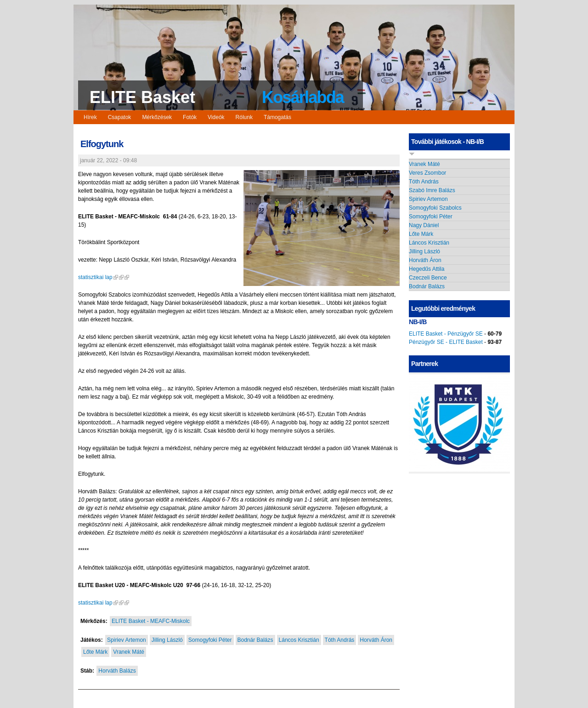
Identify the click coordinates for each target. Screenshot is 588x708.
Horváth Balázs (117, 671)
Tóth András (340, 640)
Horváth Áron (376, 640)
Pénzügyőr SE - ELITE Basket (446, 342)
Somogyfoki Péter (210, 640)
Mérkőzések (157, 117)
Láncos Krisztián (299, 640)
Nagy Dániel (424, 225)
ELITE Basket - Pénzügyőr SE (446, 334)
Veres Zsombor (427, 173)
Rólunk (244, 117)
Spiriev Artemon (127, 640)
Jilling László (167, 640)
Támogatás (277, 117)
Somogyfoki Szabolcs (435, 208)
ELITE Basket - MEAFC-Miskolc (151, 621)
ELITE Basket (142, 97)
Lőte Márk (95, 652)
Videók (216, 117)
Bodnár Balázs (255, 640)
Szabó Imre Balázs (432, 190)
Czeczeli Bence (428, 278)
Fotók (190, 117)
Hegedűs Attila (427, 269)
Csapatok (120, 117)
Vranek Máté (129, 652)
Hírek (90, 117)
